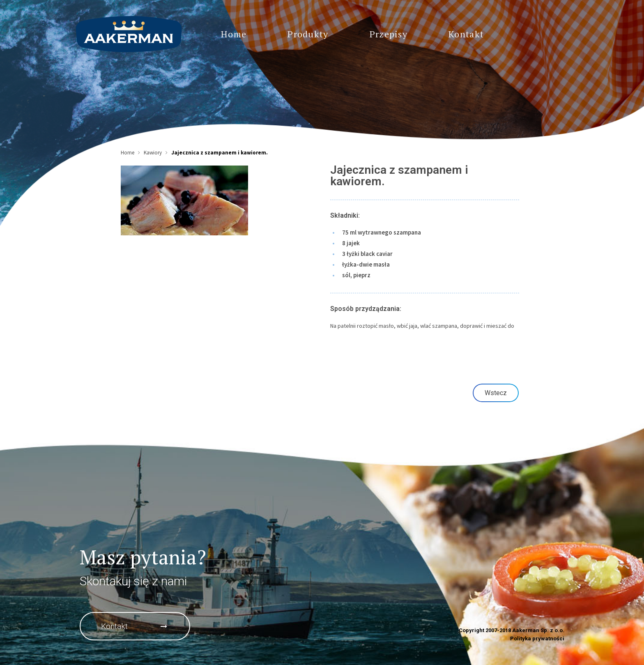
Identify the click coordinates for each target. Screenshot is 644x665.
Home (128, 153)
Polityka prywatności (537, 639)
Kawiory (153, 153)
